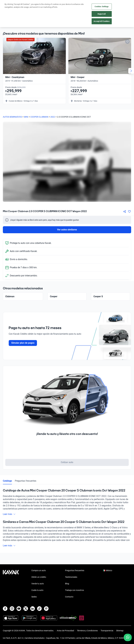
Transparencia (107, 631)
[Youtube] (19, 609)
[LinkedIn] (33, 609)
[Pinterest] (46, 609)
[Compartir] (125, 212)
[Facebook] (5, 609)
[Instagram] (12, 609)
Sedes (34, 597)
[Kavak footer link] (11, 584)
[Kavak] (7, 4)
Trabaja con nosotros (74, 590)
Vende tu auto (38, 584)
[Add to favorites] (62, 42)
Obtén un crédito (39, 577)
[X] (26, 609)
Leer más (9, 514)
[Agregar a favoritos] (129, 212)
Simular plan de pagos (23, 343)
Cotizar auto (67, 462)
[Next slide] (131, 71)
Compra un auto (39, 570)
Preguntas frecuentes (26, 481)
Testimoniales (71, 577)
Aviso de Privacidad (65, 631)
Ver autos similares (67, 230)
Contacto (69, 597)
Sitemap (120, 631)
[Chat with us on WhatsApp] (128, 637)
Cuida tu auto (37, 590)
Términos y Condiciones (87, 631)
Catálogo (7, 481)
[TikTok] (39, 609)
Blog (67, 584)
